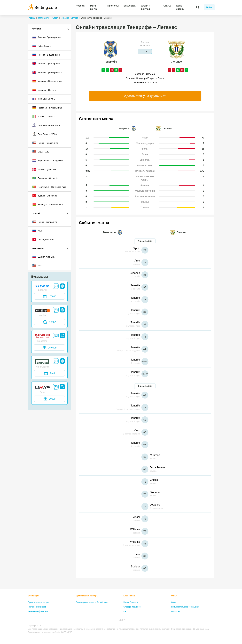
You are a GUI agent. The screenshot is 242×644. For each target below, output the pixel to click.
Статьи (168, 6)
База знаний (180, 7)
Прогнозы (113, 6)
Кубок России (42, 46)
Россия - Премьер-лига (47, 37)
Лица (126, 616)
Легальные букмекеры (38, 611)
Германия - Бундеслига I (47, 108)
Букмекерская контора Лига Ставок (92, 602)
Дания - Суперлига (44, 169)
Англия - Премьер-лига (47, 64)
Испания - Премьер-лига (47, 81)
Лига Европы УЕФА (45, 134)
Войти (209, 7)
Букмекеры (130, 6)
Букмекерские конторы (38, 602)
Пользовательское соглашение (185, 607)
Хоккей (36, 213)
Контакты (175, 611)
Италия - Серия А (44, 116)
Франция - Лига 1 (44, 99)
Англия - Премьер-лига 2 (47, 72)
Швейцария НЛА (43, 239)
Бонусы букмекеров (37, 616)
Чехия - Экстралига (45, 222)
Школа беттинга (131, 602)
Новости (81, 6)
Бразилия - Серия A (45, 178)
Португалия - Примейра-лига (49, 187)
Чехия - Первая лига (45, 143)
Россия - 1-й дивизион (46, 55)
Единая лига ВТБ (44, 257)
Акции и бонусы (146, 7)
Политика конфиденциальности (186, 616)
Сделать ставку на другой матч (145, 96)
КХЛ (37, 231)
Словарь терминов (132, 607)
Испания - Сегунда (44, 90)
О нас (174, 596)
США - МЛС (41, 152)
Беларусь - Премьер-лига (48, 204)
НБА (37, 266)
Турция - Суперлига (45, 196)
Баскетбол (38, 248)
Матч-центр (94, 7)
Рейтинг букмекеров (37, 607)
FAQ (125, 611)
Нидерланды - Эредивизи (48, 160)
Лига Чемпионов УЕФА (46, 125)
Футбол (37, 29)
